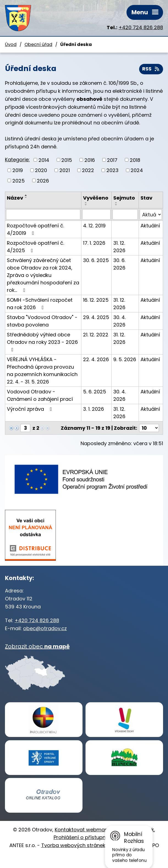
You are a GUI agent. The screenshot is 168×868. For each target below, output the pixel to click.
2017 (112, 160)
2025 (19, 180)
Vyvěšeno (96, 198)
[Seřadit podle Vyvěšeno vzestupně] (86, 203)
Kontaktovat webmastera (86, 830)
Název (15, 198)
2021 (65, 170)
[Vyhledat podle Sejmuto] (125, 214)
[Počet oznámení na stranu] (149, 428)
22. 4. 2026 (96, 359)
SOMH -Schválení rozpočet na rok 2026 (40, 304)
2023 (112, 170)
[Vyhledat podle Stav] (151, 214)
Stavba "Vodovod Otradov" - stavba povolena (42, 321)
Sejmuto (124, 198)
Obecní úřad (38, 44)
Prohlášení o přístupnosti (84, 837)
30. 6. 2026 (119, 264)
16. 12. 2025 (96, 300)
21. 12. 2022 (96, 335)
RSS (151, 69)
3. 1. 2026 (93, 409)
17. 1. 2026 (94, 243)
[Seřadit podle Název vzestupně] (26, 195)
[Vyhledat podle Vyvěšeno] (96, 214)
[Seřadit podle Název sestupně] (26, 197)
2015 (67, 160)
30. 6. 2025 (96, 260)
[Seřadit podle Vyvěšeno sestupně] (86, 205)
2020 (41, 170)
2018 (135, 160)
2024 (137, 170)
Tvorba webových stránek (73, 845)
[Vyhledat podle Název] (43, 214)
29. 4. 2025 (96, 317)
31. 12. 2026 (119, 247)
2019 (18, 170)
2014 (44, 160)
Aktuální (150, 226)
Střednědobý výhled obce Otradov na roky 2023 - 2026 (42, 342)
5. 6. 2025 (95, 392)
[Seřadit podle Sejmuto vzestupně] (116, 203)
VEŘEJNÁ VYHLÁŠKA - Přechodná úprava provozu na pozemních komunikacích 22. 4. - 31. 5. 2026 (42, 371)
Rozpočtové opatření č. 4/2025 (35, 247)
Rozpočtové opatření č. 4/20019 (35, 229)
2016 (90, 160)
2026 (43, 180)
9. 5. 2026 (125, 359)
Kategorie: (17, 160)
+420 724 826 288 (141, 27)
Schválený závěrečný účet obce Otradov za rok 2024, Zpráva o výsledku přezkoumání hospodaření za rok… (43, 275)
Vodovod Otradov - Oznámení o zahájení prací (40, 395)
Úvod (11, 44)
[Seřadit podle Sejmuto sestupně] (116, 205)
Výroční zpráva (31, 409)
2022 (88, 170)
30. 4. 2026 (119, 321)
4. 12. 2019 (94, 226)
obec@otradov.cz (45, 628)
